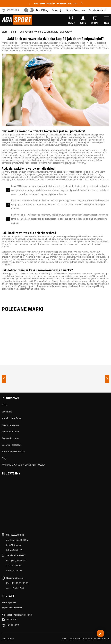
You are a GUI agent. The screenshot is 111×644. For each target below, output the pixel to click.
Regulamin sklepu (10, 438)
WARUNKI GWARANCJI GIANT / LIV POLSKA (23, 465)
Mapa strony (8, 639)
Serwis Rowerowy (76, 10)
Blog (13, 32)
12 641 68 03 (13, 625)
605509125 (13, 10)
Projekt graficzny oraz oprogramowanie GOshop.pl (85, 639)
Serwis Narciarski (98, 10)
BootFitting (42, 10)
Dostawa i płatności (11, 445)
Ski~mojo (57, 10)
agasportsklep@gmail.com (19, 615)
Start (4, 32)
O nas (5, 405)
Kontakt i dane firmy (11, 418)
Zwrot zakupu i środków (13, 452)
